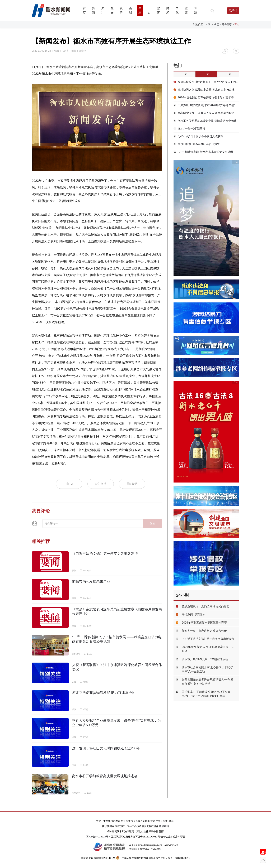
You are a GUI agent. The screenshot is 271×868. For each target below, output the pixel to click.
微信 (132, 484)
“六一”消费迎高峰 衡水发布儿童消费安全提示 (203, 152)
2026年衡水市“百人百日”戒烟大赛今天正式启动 (208, 649)
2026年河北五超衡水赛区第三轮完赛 (204, 623)
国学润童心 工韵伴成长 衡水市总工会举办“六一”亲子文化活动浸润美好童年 (206, 694)
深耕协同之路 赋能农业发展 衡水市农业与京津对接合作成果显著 (206, 90)
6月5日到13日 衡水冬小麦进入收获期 (198, 136)
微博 (101, 484)
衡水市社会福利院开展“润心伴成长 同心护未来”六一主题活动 (208, 669)
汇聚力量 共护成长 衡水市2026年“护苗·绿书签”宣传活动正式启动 (206, 105)
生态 (217, 24)
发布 (153, 524)
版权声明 (164, 826)
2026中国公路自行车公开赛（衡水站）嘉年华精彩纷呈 (206, 97)
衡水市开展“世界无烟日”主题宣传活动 (205, 659)
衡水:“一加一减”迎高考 (189, 129)
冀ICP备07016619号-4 (98, 837)
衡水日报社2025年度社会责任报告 (197, 144)
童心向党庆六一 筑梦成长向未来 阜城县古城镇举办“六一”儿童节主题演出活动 (206, 113)
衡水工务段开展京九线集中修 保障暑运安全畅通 (205, 121)
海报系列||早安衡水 (194, 614)
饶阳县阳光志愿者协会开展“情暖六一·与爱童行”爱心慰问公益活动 (208, 682)
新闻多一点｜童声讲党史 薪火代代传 (204, 631)
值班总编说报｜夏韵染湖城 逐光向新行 (206, 606)
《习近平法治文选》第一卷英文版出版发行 (208, 639)
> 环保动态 (226, 24)
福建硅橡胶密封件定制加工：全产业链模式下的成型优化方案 (206, 82)
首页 (208, 24)
